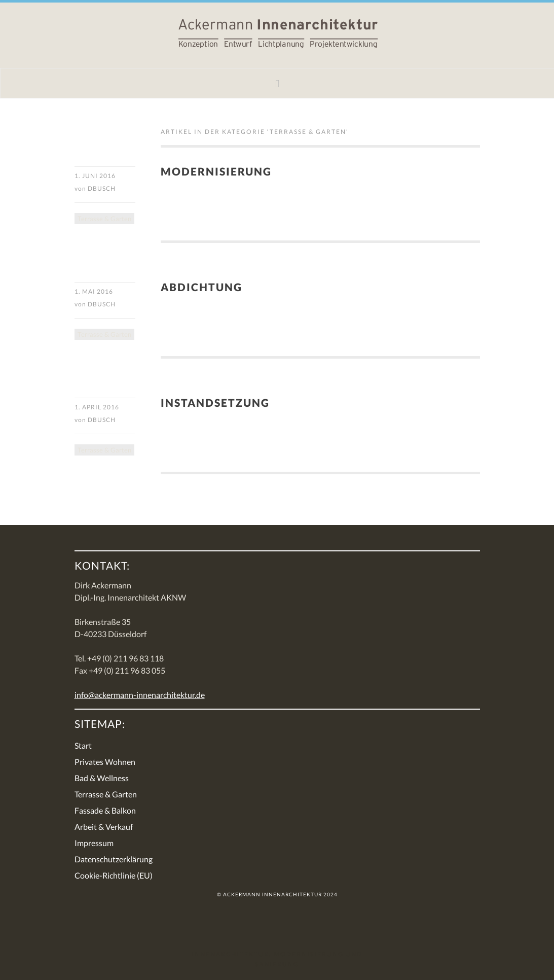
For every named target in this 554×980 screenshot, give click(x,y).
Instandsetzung (215, 402)
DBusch (102, 188)
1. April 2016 (97, 407)
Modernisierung (216, 171)
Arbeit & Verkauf (104, 827)
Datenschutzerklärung (114, 859)
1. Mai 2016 (94, 291)
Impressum (94, 843)
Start (83, 745)
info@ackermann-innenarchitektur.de (140, 695)
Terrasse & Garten (104, 219)
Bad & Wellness (102, 778)
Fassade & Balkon (105, 810)
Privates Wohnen (105, 762)
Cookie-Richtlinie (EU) (114, 875)
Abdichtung (201, 287)
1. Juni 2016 (95, 176)
